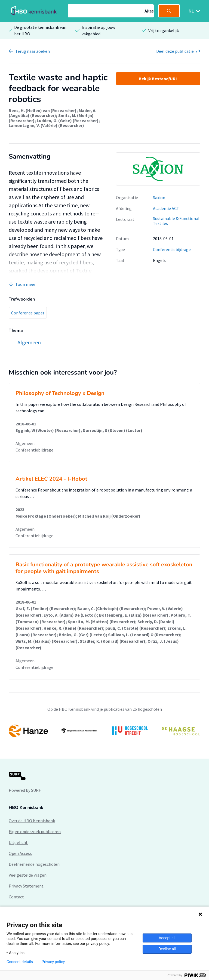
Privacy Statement (26, 886)
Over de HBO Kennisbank (32, 821)
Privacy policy (53, 962)
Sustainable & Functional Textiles (176, 221)
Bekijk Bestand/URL (158, 79)
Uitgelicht (18, 842)
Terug (33, 51)
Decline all (167, 949)
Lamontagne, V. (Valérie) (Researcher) (46, 125)
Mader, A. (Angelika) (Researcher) (53, 113)
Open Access (20, 853)
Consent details (20, 962)
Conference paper (28, 313)
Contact (16, 897)
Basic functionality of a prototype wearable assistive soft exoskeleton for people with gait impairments (104, 568)
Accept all (167, 938)
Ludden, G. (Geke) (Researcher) (68, 120)
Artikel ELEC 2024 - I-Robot (51, 479)
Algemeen (25, 443)
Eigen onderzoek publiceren (35, 831)
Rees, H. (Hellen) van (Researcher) (43, 110)
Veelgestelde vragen (28, 875)
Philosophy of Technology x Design (60, 393)
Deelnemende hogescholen (34, 864)
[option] (104, 731)
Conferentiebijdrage (172, 249)
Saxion (159, 197)
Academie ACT (166, 208)
